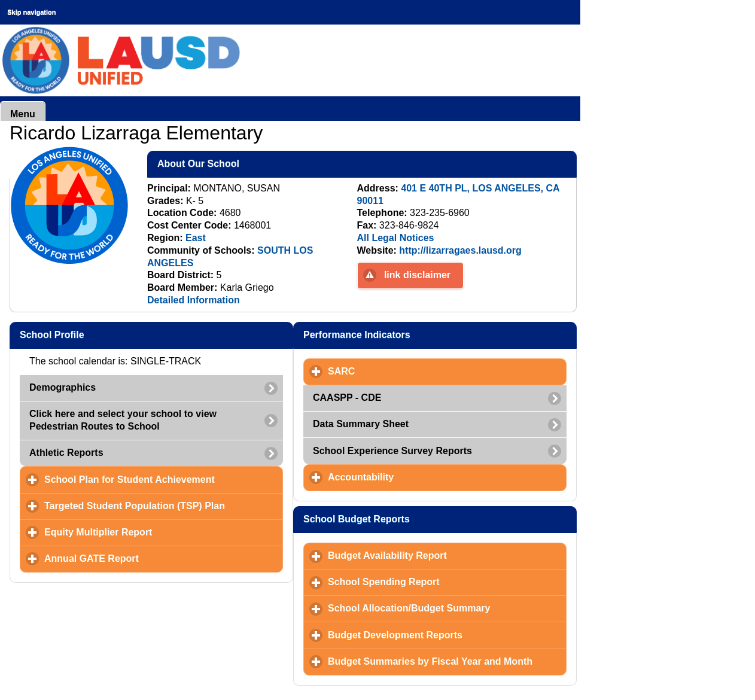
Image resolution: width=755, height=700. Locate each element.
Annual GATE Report (147, 558)
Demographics (63, 387)
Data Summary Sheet (361, 424)
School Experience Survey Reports (392, 451)
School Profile (110, 334)
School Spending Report (439, 582)
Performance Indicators (415, 334)
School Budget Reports (415, 519)
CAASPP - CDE (347, 398)
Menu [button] (23, 114)
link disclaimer (417, 275)
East (196, 238)
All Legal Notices (396, 238)
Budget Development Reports (447, 635)
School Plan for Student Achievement (164, 479)
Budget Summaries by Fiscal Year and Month (447, 661)
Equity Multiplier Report (154, 532)
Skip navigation (31, 12)
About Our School (257, 163)
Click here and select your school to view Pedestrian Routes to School (123, 420)
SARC (397, 371)
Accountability (417, 477)
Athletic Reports (66, 453)
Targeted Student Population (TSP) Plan (164, 506)
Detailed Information (194, 300)
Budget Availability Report (443, 555)
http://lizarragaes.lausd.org (460, 250)
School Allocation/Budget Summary (447, 608)
